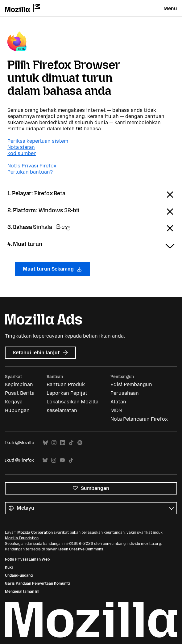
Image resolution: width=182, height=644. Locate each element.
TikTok (71, 443)
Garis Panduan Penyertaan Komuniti (37, 583)
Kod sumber (22, 153)
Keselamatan (62, 410)
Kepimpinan (19, 384)
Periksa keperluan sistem (38, 141)
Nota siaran (21, 147)
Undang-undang (19, 575)
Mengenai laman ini (22, 591)
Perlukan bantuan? (30, 172)
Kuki (9, 567)
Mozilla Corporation (35, 532)
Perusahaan (125, 393)
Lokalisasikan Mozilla (72, 402)
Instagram (54, 443)
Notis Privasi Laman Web (27, 559)
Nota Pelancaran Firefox (139, 419)
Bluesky (45, 443)
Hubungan (17, 410)
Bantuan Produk (66, 384)
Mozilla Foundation (22, 538)
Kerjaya (14, 402)
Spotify (80, 443)
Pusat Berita (20, 393)
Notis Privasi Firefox (32, 166)
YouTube (62, 460)
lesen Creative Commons (81, 549)
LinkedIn (63, 443)
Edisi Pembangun (131, 384)
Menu (170, 8)
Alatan (118, 402)
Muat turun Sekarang (52, 269)
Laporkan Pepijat (67, 393)
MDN (116, 410)
